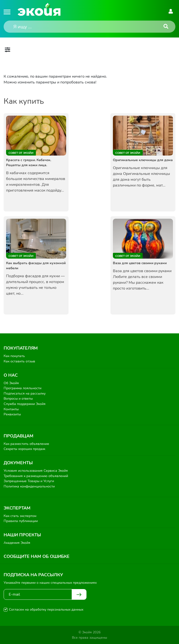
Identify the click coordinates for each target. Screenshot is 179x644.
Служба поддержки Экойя (25, 404)
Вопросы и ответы (18, 399)
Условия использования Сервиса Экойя (36, 471)
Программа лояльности (23, 388)
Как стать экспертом (20, 516)
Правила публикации (21, 521)
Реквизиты (12, 414)
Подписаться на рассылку (25, 393)
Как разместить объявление (26, 444)
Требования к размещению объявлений (36, 476)
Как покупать (14, 356)
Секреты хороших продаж (24, 449)
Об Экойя (11, 383)
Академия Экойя (17, 543)
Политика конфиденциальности (29, 486)
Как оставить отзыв (19, 361)
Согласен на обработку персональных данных (46, 610)
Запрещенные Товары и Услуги (29, 481)
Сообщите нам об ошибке (37, 556)
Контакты (11, 409)
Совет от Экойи (21, 153)
